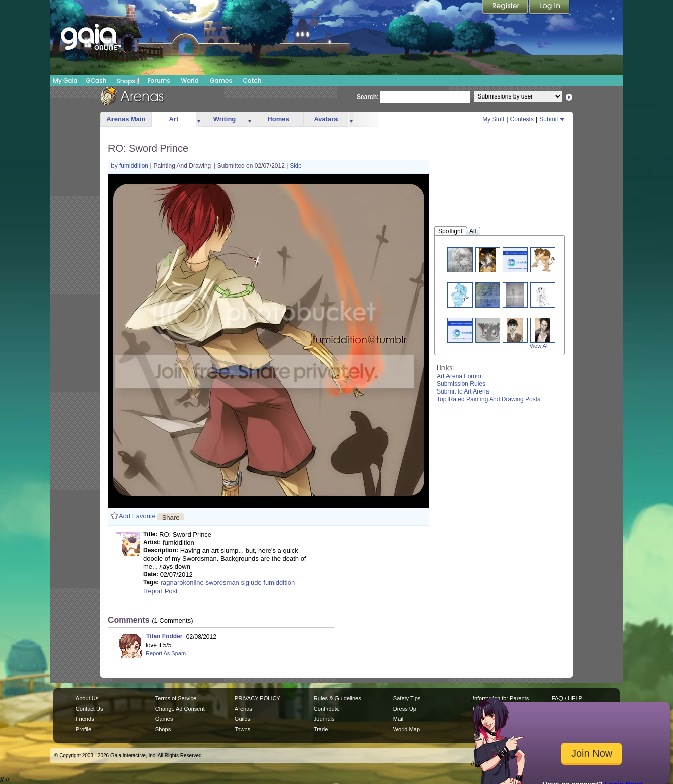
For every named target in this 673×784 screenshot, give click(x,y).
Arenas (243, 709)
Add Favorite (137, 516)
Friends (85, 719)
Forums (158, 81)
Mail (398, 719)
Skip (296, 166)
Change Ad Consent (180, 709)
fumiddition (134, 166)
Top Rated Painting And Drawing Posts (489, 399)
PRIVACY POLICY (257, 698)
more (199, 119)
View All (539, 346)
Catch (252, 81)
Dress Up (405, 709)
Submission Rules (461, 384)
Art (174, 119)
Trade (321, 729)
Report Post (160, 591)
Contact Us (90, 709)
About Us (87, 698)
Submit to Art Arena (463, 391)
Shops (128, 81)
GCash (97, 81)
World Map (407, 729)
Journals (324, 719)
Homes (278, 119)
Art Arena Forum (459, 376)
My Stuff (493, 119)
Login (549, 8)
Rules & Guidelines (338, 698)
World (190, 81)
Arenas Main (126, 119)
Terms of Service (176, 698)
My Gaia (65, 81)
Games (221, 81)
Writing (225, 119)
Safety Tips (407, 698)
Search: (368, 97)
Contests (522, 119)
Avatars (326, 119)
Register (506, 8)
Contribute (327, 709)
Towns (242, 729)
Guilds (242, 719)
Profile (84, 729)
